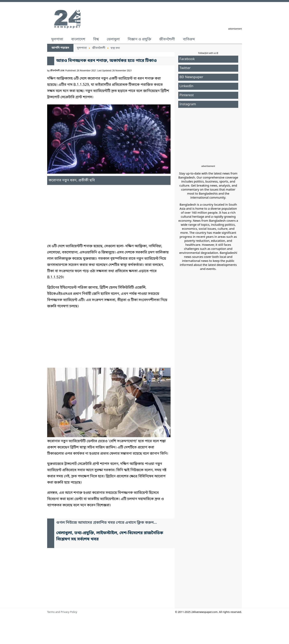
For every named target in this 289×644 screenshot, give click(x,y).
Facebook (187, 59)
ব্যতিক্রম (189, 39)
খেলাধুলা (113, 39)
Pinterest (187, 95)
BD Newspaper (191, 77)
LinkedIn (186, 86)
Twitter (185, 68)
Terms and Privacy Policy (62, 612)
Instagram (188, 104)
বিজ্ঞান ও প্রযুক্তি (140, 39)
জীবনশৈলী (167, 39)
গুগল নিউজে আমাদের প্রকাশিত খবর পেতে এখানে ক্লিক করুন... (107, 523)
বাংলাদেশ (78, 39)
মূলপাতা (57, 39)
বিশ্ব (96, 39)
